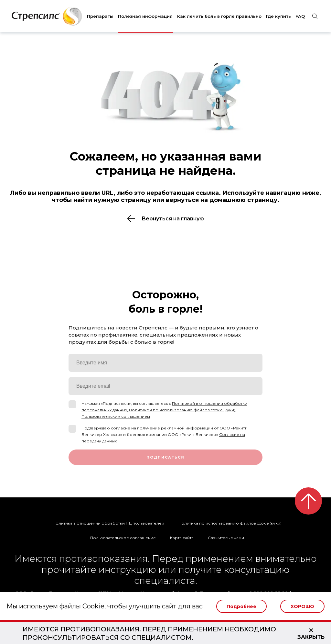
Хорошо (302, 606)
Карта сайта (182, 538)
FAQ (300, 16)
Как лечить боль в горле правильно (219, 16)
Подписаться (165, 457)
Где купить (278, 16)
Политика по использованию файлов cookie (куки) (230, 523)
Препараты (100, 16)
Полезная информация (145, 16)
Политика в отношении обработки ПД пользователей (108, 523)
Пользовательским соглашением (116, 416)
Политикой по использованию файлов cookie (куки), (183, 410)
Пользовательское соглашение (123, 538)
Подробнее (241, 606)
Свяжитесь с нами (226, 538)
